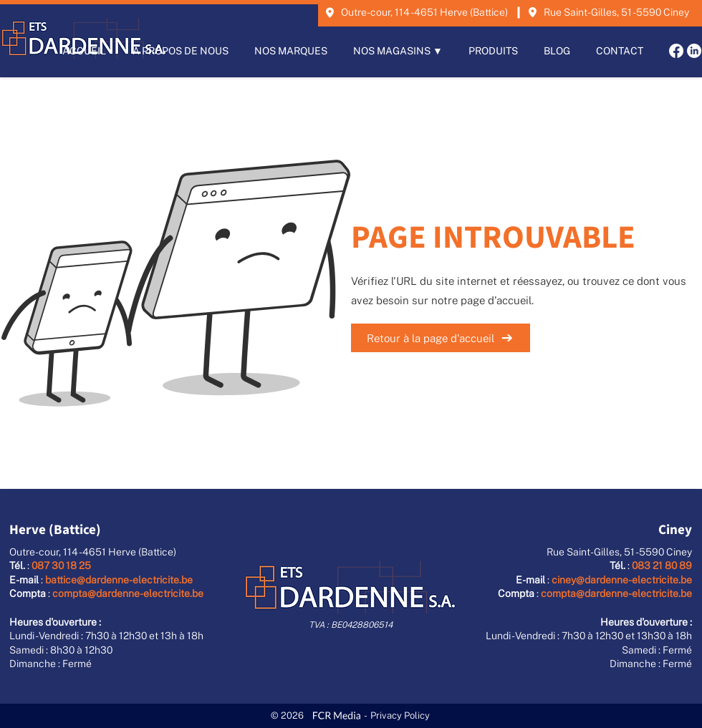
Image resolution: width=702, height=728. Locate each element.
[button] (398, 51)
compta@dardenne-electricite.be (128, 593)
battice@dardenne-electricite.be (119, 580)
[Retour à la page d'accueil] (441, 338)
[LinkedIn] (694, 51)
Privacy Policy (400, 715)
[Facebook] (676, 51)
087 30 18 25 (61, 566)
